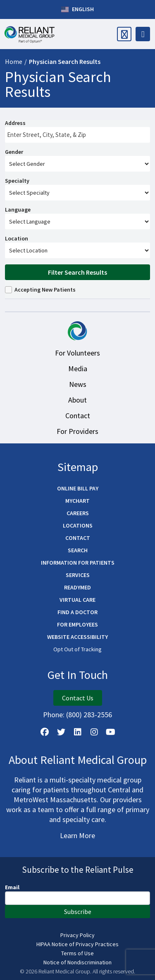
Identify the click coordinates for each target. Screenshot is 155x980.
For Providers (77, 431)
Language (18, 210)
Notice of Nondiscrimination (77, 962)
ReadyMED (77, 587)
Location (17, 238)
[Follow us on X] (61, 732)
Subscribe (78, 912)
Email (12, 887)
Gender (14, 152)
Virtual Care (77, 600)
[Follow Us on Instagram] (94, 732)
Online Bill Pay (78, 488)
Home (14, 61)
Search (78, 550)
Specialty (17, 181)
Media (78, 369)
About (77, 400)
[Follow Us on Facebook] (45, 732)
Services (78, 575)
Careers (78, 513)
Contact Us (78, 698)
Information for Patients (78, 563)
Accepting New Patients (45, 289)
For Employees (77, 624)
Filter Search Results (77, 272)
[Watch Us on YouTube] (111, 732)
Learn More (77, 835)
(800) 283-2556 (89, 715)
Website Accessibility (77, 637)
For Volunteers (77, 353)
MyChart (77, 501)
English (77, 9)
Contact (78, 416)
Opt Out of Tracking (77, 649)
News (78, 384)
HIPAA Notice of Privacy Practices (77, 944)
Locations (78, 525)
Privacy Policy (77, 935)
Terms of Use (77, 953)
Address (15, 123)
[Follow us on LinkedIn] (78, 732)
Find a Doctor (77, 612)
